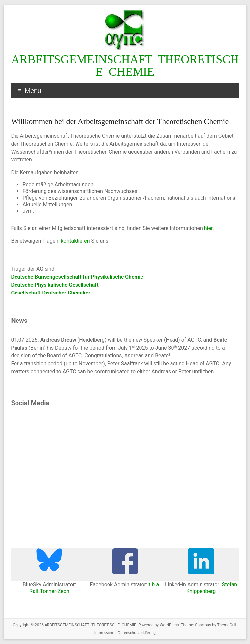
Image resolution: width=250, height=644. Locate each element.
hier (208, 228)
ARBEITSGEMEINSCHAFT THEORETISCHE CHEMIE (125, 66)
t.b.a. (155, 585)
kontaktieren (75, 241)
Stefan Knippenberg (212, 588)
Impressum (104, 633)
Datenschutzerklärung (137, 633)
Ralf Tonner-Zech (49, 591)
